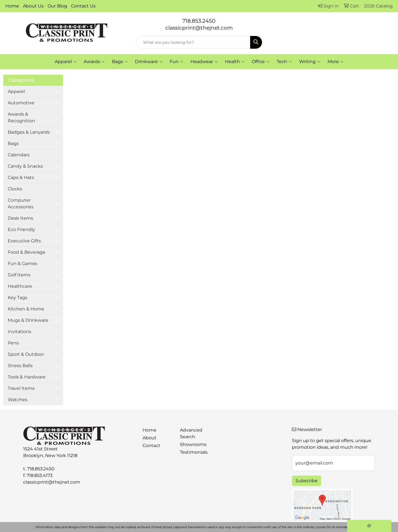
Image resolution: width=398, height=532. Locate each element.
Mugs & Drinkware (28, 320)
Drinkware (149, 62)
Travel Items (21, 388)
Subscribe (307, 481)
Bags (120, 62)
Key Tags (18, 298)
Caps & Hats (21, 177)
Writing (310, 62)
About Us (33, 6)
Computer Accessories (21, 203)
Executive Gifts (24, 241)
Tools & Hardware (27, 377)
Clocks (15, 189)
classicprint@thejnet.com (52, 482)
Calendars (19, 155)
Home (12, 6)
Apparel (66, 62)
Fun (176, 62)
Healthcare (20, 286)
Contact (151, 446)
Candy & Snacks (25, 166)
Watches (18, 400)
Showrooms (193, 444)
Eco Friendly (21, 229)
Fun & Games (23, 264)
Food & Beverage (27, 252)
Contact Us (83, 6)
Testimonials (194, 452)
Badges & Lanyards (29, 132)
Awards (94, 62)
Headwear (204, 62)
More (336, 62)
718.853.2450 (199, 21)
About (150, 438)
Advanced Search (191, 433)
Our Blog (57, 6)
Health (235, 62)
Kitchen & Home (26, 309)
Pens (13, 343)
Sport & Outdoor (26, 354)
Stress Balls (20, 366)
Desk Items (20, 218)
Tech (284, 62)
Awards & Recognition (21, 117)
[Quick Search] (193, 42)
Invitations (19, 332)
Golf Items (19, 275)
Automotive (21, 103)
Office (261, 62)
